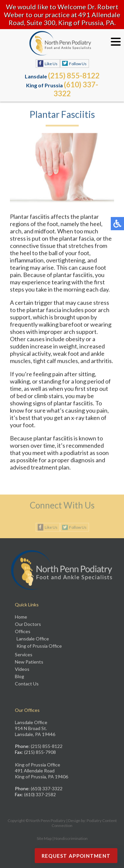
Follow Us (78, 64)
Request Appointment (76, 856)
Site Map (44, 838)
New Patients (29, 662)
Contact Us (27, 684)
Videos (22, 669)
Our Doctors (28, 624)
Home (21, 617)
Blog (20, 676)
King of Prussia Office (39, 646)
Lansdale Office (33, 639)
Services (24, 654)
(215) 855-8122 (74, 76)
